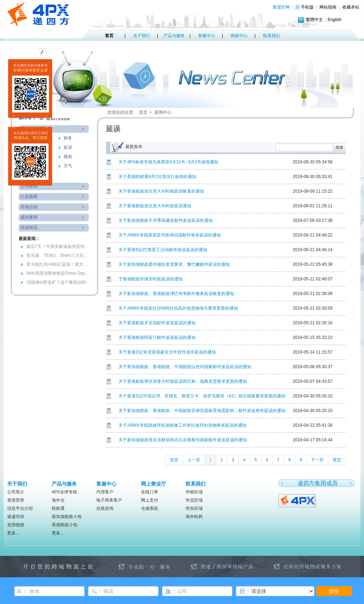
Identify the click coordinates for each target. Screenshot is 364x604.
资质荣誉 (16, 500)
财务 (68, 138)
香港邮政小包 (65, 525)
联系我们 (272, 36)
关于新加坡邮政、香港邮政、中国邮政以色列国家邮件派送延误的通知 (185, 367)
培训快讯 (29, 228)
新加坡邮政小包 (67, 517)
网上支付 (150, 500)
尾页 (337, 460)
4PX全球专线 (64, 492)
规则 (68, 157)
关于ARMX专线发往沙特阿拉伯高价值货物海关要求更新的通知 (178, 308)
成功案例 (29, 217)
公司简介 (16, 492)
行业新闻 (29, 197)
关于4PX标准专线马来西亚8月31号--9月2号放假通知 (168, 162)
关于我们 (142, 36)
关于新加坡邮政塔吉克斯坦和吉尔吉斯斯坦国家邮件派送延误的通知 (183, 440)
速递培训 (16, 517)
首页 (109, 36)
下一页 (317, 460)
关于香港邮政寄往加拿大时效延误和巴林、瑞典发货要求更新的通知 (183, 381)
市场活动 (29, 207)
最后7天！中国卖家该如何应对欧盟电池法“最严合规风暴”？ (59, 247)
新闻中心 (163, 112)
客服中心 (207, 36)
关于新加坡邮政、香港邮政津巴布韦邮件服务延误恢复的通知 (176, 294)
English (335, 20)
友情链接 (16, 525)
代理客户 (105, 492)
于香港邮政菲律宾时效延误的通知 (151, 279)
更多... (13, 533)
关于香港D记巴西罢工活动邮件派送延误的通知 (163, 250)
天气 (68, 166)
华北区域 (194, 500)
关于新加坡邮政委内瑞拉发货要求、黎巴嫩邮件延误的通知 (174, 264)
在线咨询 (105, 508)
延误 (68, 147)
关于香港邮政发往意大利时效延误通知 (155, 206)
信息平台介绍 (20, 508)
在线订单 (150, 492)
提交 (334, 591)
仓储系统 (150, 508)
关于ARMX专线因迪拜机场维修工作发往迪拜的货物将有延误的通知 (183, 425)
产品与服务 (174, 36)
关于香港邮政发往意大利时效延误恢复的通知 (161, 191)
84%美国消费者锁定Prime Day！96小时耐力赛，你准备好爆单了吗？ (59, 273)
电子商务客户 (109, 500)
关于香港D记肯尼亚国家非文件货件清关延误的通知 (167, 352)
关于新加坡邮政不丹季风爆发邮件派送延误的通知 (166, 220)
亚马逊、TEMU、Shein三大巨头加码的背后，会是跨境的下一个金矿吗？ (59, 255)
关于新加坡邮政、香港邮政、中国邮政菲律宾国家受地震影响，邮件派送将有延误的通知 (202, 411)
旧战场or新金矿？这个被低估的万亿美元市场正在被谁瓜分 (59, 282)
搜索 (339, 147)
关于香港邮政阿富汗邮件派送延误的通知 (157, 337)
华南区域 (194, 492)
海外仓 (58, 500)
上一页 (194, 460)
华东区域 (194, 508)
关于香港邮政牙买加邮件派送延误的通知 (157, 323)
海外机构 (194, 517)
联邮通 (58, 508)
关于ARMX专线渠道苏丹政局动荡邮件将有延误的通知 (170, 235)
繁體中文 (314, 20)
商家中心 (239, 36)
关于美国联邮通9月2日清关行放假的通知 (157, 177)
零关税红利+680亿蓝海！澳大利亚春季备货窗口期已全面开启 (59, 264)
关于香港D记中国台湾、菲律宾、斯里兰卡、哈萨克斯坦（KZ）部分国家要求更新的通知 (202, 396)
